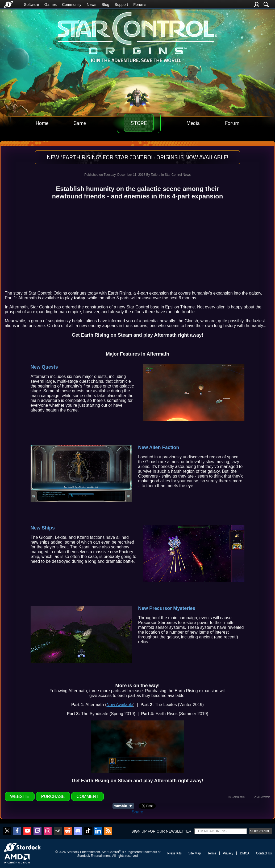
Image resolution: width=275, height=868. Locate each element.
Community (72, 5)
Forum (233, 123)
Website (20, 796)
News (91, 5)
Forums (140, 5)
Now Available (120, 705)
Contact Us (264, 853)
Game (77, 123)
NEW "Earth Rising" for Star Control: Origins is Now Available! (138, 157)
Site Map (195, 853)
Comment (88, 796)
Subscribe (260, 831)
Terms (212, 853)
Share (138, 812)
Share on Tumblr (125, 806)
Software (32, 5)
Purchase (53, 796)
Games (51, 5)
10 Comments (236, 797)
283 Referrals (262, 797)
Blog (105, 5)
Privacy (228, 853)
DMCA (245, 853)
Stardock (73, 852)
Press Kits (174, 853)
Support (121, 5)
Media (196, 123)
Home (41, 123)
